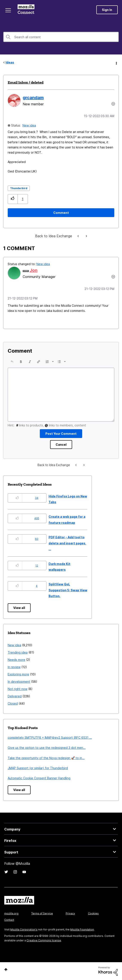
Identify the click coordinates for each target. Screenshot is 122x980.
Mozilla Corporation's (24, 929)
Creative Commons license (44, 940)
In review (14, 667)
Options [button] (116, 63)
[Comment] (61, 213)
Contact (9, 920)
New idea (29, 125)
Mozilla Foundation (82, 929)
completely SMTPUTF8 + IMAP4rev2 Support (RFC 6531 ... (50, 738)
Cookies (93, 913)
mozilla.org (11, 913)
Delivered (15, 696)
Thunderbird (19, 188)
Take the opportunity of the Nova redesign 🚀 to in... (46, 758)
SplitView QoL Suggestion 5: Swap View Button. (68, 590)
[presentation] (12, 362)
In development (19, 682)
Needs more (16, 660)
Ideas (10, 62)
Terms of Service (42, 913)
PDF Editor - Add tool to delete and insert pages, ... (67, 543)
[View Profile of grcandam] (33, 98)
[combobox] (61, 37)
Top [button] (6, 970)
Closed (13, 703)
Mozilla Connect (26, 10)
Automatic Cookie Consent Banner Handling (39, 778)
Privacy (70, 913)
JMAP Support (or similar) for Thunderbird (38, 768)
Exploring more (18, 674)
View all (19, 608)
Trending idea (18, 652)
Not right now (18, 689)
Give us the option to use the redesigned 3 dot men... (47, 748)
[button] (13, 199)
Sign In (107, 10)
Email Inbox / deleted (26, 82)
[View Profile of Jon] (33, 270)
